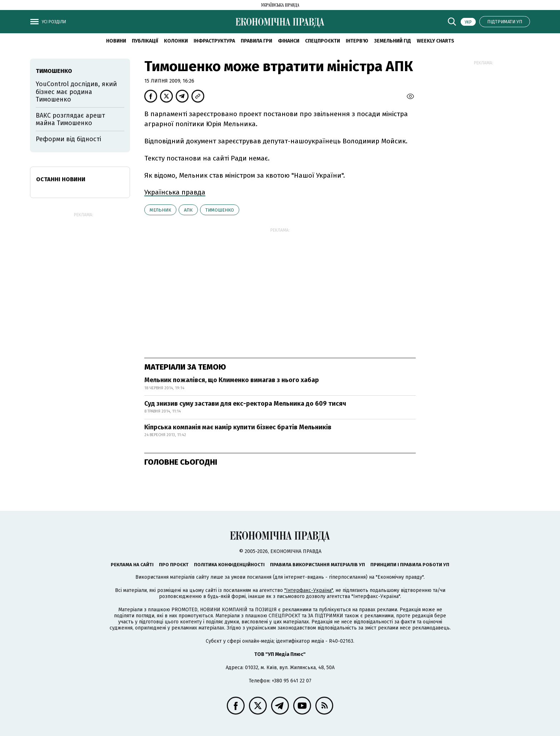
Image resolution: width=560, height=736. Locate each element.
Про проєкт (174, 565)
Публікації (145, 41)
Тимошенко (220, 210)
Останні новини (61, 179)
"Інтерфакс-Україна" (309, 590)
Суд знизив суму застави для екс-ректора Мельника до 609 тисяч (245, 404)
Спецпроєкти (322, 41)
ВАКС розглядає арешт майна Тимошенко (70, 119)
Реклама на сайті (132, 565)
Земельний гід (392, 41)
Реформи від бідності (68, 139)
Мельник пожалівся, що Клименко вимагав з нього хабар (232, 380)
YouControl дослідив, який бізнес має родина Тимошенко (76, 92)
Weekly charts (436, 41)
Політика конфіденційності (229, 565)
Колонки (176, 41)
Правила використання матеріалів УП (317, 565)
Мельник (160, 210)
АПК (188, 210)
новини (116, 41)
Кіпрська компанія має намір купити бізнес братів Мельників (238, 427)
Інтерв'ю (357, 41)
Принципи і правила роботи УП (410, 565)
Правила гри (256, 41)
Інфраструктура (214, 41)
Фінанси (289, 41)
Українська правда (175, 192)
